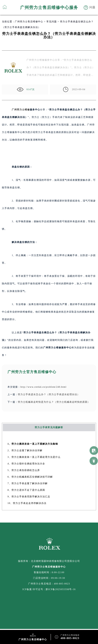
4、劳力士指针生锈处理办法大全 (26, 464)
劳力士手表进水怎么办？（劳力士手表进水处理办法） (49, 394)
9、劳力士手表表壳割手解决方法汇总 (29, 497)
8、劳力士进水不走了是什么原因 (26, 490)
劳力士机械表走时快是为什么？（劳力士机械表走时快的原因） (54, 402)
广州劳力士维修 (21, 110)
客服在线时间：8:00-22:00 (49, 572)
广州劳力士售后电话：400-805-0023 (49, 584)
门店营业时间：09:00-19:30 (49, 578)
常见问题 (52, 22)
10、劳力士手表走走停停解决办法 (27, 503)
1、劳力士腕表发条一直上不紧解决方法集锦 (33, 444)
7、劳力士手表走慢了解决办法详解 (28, 483)
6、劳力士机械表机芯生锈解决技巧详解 (30, 477)
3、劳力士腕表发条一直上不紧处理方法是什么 (34, 457)
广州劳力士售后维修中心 (29, 22)
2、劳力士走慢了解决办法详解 (25, 450)
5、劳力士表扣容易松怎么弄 (24, 470)
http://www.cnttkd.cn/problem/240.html (43, 387)
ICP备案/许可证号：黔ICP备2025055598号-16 (49, 589)
